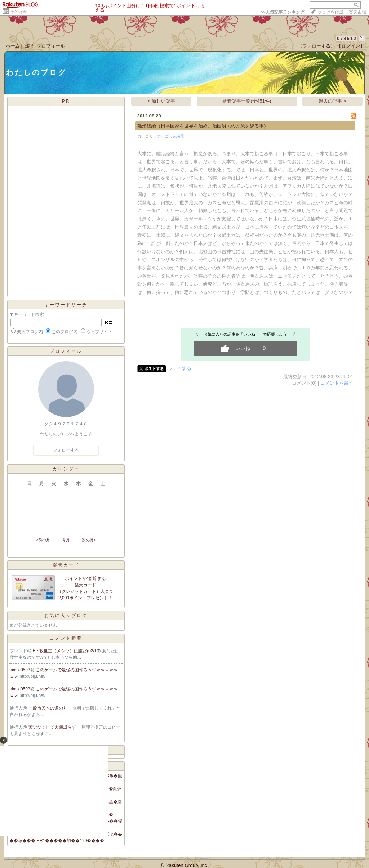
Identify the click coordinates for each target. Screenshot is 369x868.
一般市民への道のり (48, 708)
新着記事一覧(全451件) (247, 101)
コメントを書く (337, 383)
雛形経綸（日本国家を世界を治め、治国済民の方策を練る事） (203, 126)
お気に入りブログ (66, 616)
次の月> (89, 540)
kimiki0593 (20, 670)
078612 (347, 38)
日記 (28, 46)
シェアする (180, 368)
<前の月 (43, 540)
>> (283, 12)
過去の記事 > (332, 101)
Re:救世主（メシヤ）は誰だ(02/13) (67, 651)
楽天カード (66, 565)
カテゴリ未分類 (171, 136)
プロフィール (51, 46)
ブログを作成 (330, 12)
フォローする (66, 450)
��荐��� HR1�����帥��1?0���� (57, 841)
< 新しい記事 (162, 101)
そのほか (19, 12)
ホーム (13, 46)
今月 (66, 540)
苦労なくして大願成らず (53, 727)
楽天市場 (357, 12)
